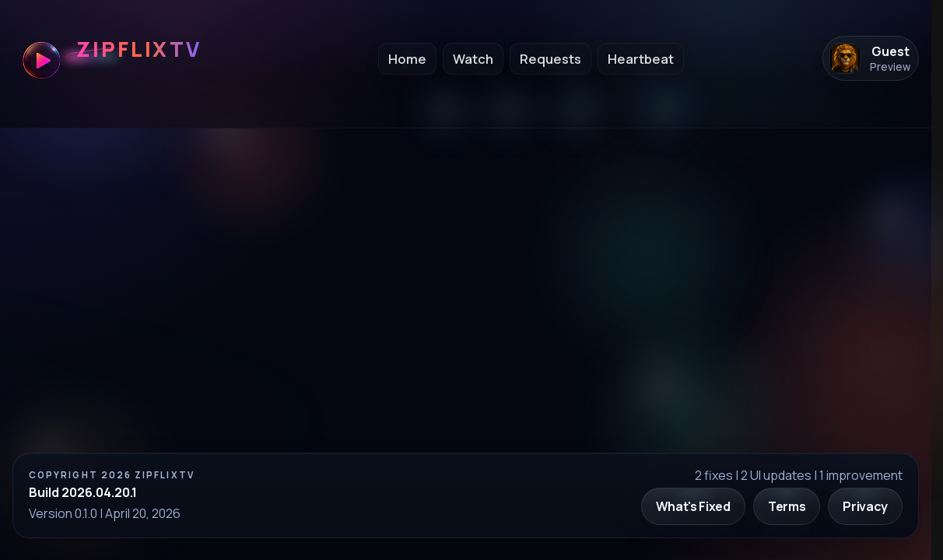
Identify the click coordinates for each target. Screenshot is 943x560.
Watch (473, 59)
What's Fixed (693, 506)
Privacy (865, 506)
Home (407, 59)
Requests (550, 59)
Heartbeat (641, 59)
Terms (787, 506)
